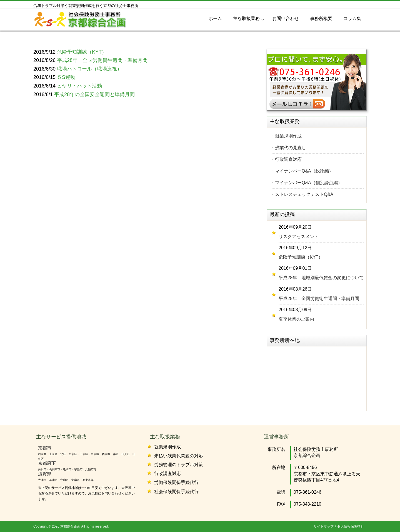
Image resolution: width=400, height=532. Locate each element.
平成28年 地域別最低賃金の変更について (321, 278)
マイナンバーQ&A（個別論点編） (309, 183)
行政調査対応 (288, 159)
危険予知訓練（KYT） (301, 257)
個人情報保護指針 (351, 526)
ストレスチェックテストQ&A (304, 194)
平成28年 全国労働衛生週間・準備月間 (319, 299)
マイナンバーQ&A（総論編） (304, 171)
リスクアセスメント (299, 237)
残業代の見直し (291, 148)
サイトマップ (324, 526)
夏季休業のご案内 (296, 319)
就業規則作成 (288, 136)
